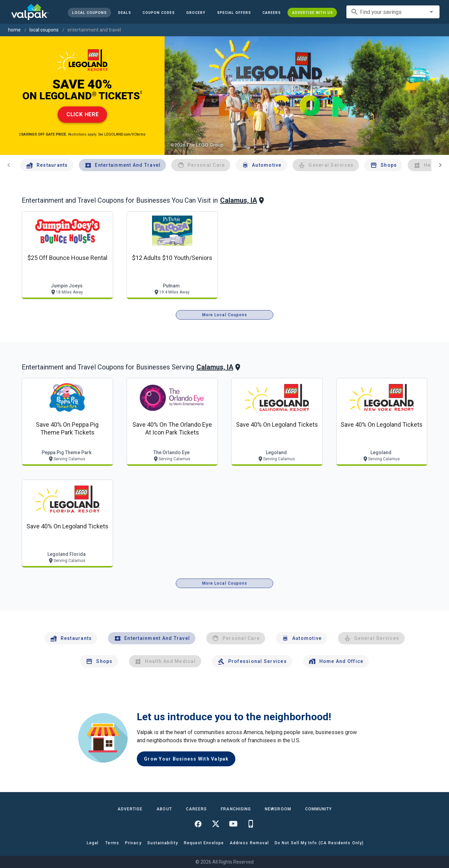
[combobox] (393, 12)
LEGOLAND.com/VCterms (125, 134)
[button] (234, 13)
